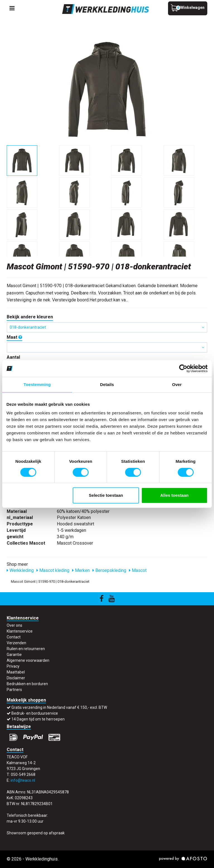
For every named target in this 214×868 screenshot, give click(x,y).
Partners (14, 690)
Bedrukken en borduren (27, 684)
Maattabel (16, 672)
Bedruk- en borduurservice (35, 713)
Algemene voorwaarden (28, 660)
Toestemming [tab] (37, 384)
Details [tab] (107, 384)
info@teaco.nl (23, 780)
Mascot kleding (53, 570)
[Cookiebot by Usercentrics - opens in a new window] (183, 368)
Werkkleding (20, 570)
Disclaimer (16, 678)
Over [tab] (177, 384)
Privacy (13, 666)
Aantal (13, 357)
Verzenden (16, 643)
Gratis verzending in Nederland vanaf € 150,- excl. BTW (59, 707)
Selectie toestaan (106, 495)
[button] (107, 347)
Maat (14, 337)
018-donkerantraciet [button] (107, 327)
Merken (81, 570)
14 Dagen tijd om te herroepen (38, 719)
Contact (14, 637)
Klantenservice (20, 631)
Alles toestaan (174, 495)
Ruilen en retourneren (26, 649)
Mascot (138, 570)
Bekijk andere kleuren (30, 317)
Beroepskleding (109, 570)
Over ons (14, 625)
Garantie (14, 655)
